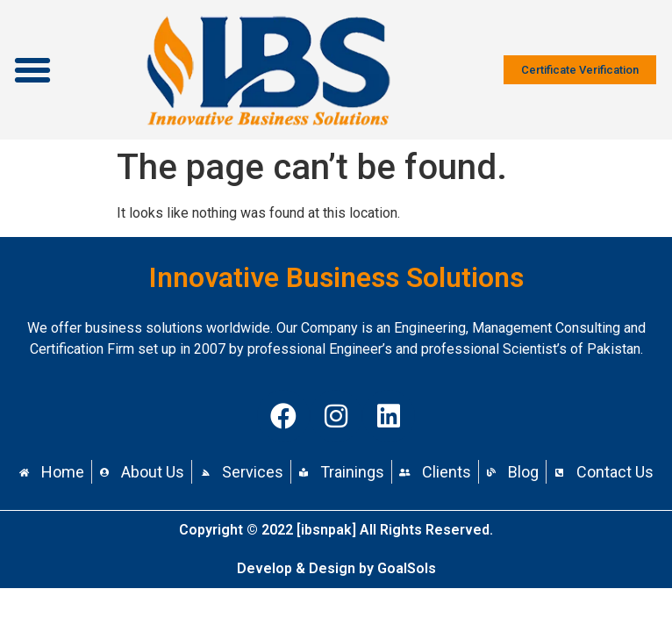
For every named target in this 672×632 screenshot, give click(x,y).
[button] (32, 70)
